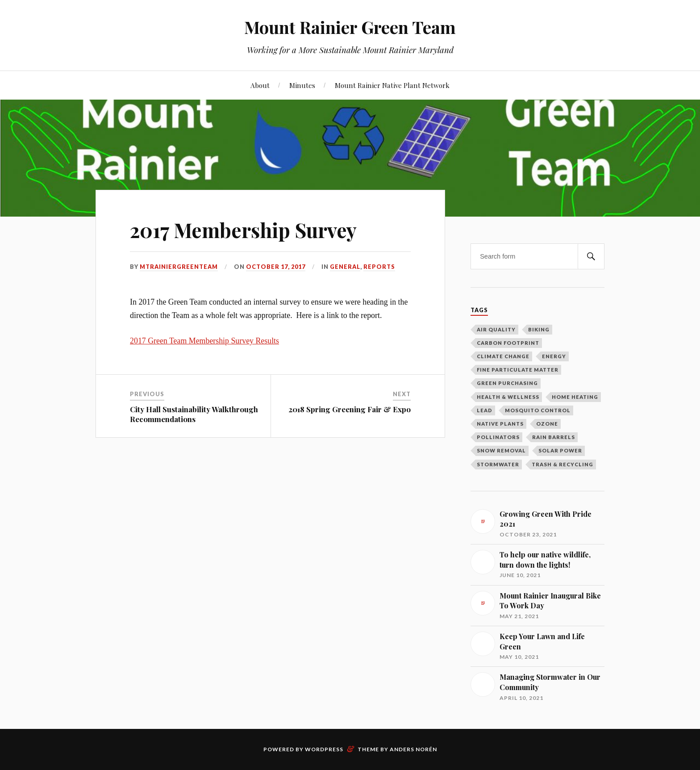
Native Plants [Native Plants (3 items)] (500, 424)
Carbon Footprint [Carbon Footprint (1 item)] (508, 343)
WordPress (324, 749)
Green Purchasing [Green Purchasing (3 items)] (507, 383)
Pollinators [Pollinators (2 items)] (498, 437)
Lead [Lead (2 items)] (485, 410)
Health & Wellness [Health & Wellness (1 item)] (508, 397)
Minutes (302, 85)
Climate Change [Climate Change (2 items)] (503, 356)
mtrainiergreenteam (179, 267)
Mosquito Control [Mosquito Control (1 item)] (538, 410)
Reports (379, 267)
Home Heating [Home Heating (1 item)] (575, 397)
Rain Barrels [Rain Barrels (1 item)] (554, 437)
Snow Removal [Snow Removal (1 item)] (501, 450)
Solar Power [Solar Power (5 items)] (560, 450)
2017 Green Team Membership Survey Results (204, 341)
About (260, 85)
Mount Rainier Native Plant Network (392, 85)
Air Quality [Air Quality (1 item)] (496, 329)
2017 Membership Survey (243, 230)
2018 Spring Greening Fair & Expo (350, 409)
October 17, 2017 (276, 267)
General (345, 267)
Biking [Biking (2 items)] (539, 329)
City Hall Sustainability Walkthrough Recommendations (194, 414)
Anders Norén (413, 749)
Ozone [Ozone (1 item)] (547, 424)
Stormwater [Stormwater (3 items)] (498, 464)
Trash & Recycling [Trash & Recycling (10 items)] (562, 464)
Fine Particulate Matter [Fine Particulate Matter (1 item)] (518, 370)
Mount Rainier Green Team (350, 27)
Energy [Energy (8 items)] (554, 356)
